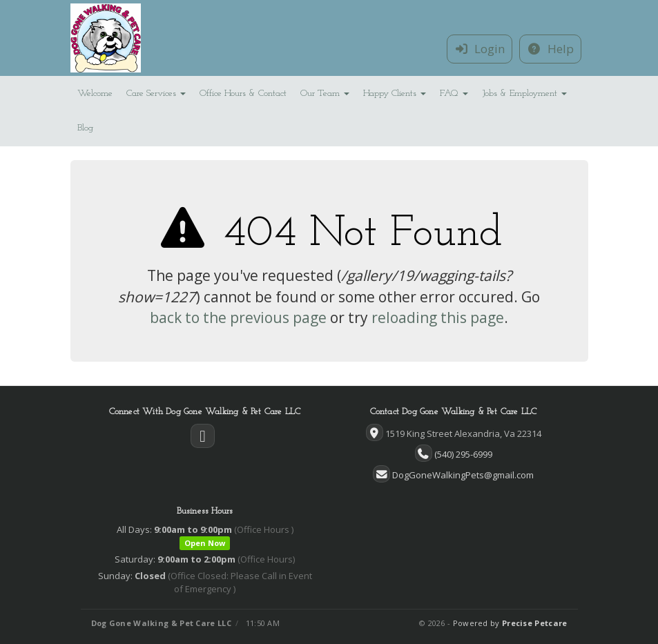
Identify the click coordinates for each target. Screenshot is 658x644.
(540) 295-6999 (463, 454)
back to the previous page (238, 318)
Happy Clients (395, 94)
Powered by (510, 623)
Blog (85, 128)
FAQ (454, 94)
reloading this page (438, 318)
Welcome (95, 94)
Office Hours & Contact (243, 94)
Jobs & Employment (524, 94)
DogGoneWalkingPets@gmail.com (463, 475)
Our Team (325, 94)
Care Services (156, 94)
